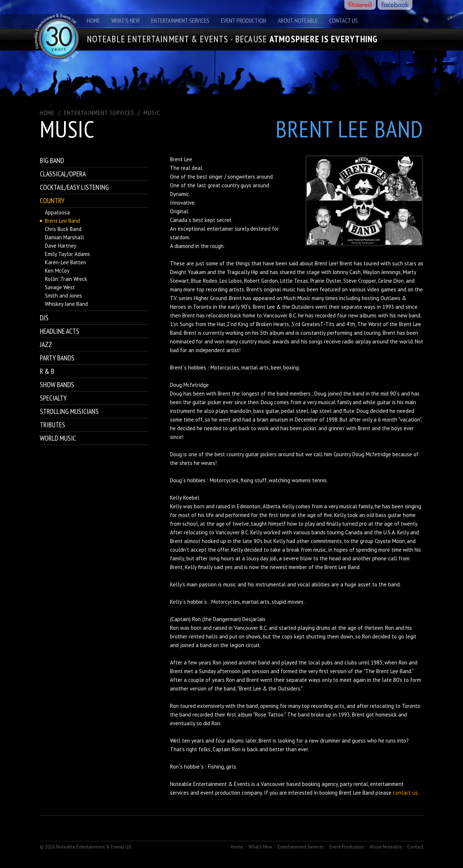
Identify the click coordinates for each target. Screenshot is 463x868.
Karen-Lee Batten (65, 262)
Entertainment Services (180, 21)
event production (220, 793)
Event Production (244, 21)
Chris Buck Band (63, 229)
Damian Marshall (64, 237)
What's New (126, 21)
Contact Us (343, 21)
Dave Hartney (61, 246)
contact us (405, 793)
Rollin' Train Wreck (66, 279)
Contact (415, 847)
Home (93, 21)
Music (152, 113)
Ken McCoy (57, 271)
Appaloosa (57, 212)
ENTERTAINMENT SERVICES (99, 113)
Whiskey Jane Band (66, 304)
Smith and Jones (63, 296)
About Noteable (298, 21)
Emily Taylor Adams (67, 254)
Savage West (60, 287)
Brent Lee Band (62, 221)
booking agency (320, 784)
